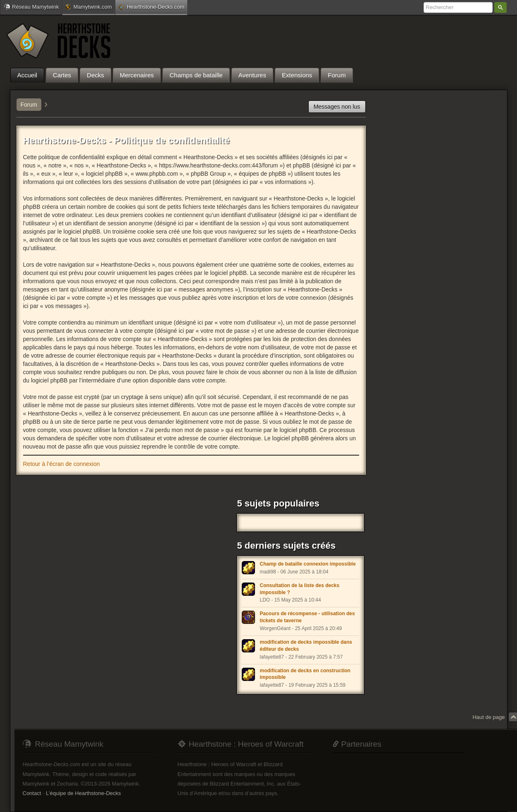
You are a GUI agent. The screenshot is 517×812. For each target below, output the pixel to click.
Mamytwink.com (88, 7)
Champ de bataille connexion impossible (308, 564)
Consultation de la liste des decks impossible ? (300, 589)
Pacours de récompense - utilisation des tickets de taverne (307, 617)
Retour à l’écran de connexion (62, 464)
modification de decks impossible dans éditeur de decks (306, 646)
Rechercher (500, 7)
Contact (32, 793)
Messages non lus (337, 107)
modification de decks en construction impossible (305, 674)
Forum (29, 105)
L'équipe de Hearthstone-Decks (83, 793)
